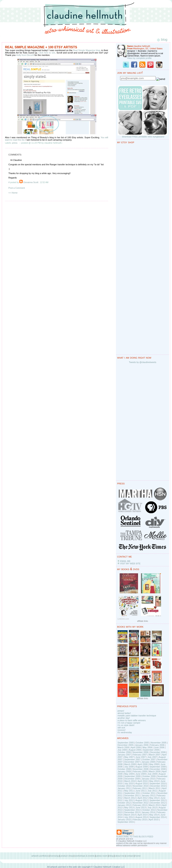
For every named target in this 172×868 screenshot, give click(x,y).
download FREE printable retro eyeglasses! (143, 137)
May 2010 (154, 781)
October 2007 (149, 759)
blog (111, 856)
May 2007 (129, 757)
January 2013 (124, 805)
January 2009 (124, 771)
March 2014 (130, 815)
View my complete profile (139, 58)
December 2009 (132, 779)
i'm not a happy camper (129, 723)
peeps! (121, 711)
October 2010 (124, 786)
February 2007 (140, 755)
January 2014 (148, 812)
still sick (121, 728)
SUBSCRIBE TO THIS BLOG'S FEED (135, 837)
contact (130, 856)
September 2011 (132, 793)
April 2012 (143, 798)
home (138, 856)
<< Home (13, 193)
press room (102, 856)
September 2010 (157, 783)
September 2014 (157, 817)
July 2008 (129, 767)
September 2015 (126, 822)
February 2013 (140, 805)
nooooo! (122, 730)
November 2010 (140, 786)
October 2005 (142, 743)
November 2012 (140, 803)
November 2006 (140, 752)
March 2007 (155, 755)
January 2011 (124, 788)
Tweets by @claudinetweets (143, 362)
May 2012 (154, 798)
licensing (54, 856)
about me (120, 856)
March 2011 (155, 788)
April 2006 (136, 747)
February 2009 (140, 771)
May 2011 (129, 791)
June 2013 (141, 808)
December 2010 (158, 786)
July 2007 (152, 757)
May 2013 (129, 808)
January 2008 (148, 762)
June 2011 (141, 791)
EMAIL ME (125, 561)
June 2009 (141, 774)
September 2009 (132, 776)
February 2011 (140, 788)
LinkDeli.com (123, 619)
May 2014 (154, 815)
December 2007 (132, 762)
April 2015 (154, 820)
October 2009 (149, 776)
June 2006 (159, 747)
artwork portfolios (40, 856)
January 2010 (148, 779)
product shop (67, 856)
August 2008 (142, 767)
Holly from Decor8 (25, 55)
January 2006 (142, 745)
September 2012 (157, 800)
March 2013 (155, 805)
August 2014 (142, 817)
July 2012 (129, 800)
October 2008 (124, 769)
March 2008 (130, 764)
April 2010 (143, 781)
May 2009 (129, 774)
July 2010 (129, 783)
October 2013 (149, 810)
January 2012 (148, 795)
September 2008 (157, 767)
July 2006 (122, 750)
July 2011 (152, 791)
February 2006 (157, 745)
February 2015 (140, 820)
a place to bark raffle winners (132, 720)
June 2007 (141, 757)
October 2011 (149, 793)
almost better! (124, 713)
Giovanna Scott (31, 182)
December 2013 (132, 812)
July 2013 (152, 808)
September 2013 (132, 810)
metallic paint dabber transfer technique (137, 716)
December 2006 (158, 752)
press (15, 143)
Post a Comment (17, 188)
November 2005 (158, 743)
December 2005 (125, 745)
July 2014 (129, 817)
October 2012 (124, 803)
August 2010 (142, 783)
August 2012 (142, 800)
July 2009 (152, 774)
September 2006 (151, 750)
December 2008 (158, 769)
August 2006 (135, 750)
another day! (124, 718)
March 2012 (130, 798)
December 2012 (158, 803)
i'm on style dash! (126, 725)
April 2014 (143, 815)
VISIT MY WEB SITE (130, 564)
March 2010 (130, 781)
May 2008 (154, 764)
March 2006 (123, 747)
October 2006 (124, 752)
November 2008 (140, 769)
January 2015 (124, 820)
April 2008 (143, 764)
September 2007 (132, 759)
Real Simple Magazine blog (87, 50)
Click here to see (47, 53)
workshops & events (85, 856)
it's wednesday (125, 732)
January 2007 (124, 755)
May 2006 (147, 747)
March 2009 (155, 771)
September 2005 (126, 743)
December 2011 (132, 795)
